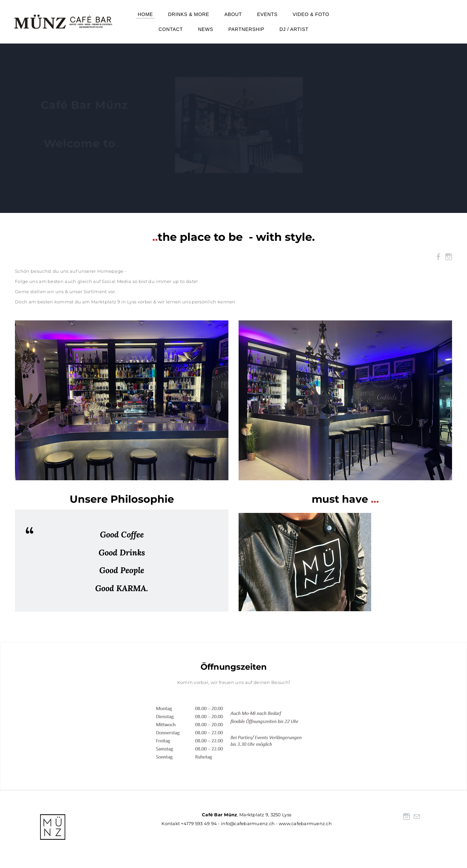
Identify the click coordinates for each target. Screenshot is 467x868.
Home (145, 14)
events (267, 14)
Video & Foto (311, 14)
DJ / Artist (294, 29)
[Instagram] (449, 257)
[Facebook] (438, 257)
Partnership (246, 29)
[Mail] (417, 817)
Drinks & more (189, 14)
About (233, 14)
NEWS (206, 29)
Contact (171, 29)
